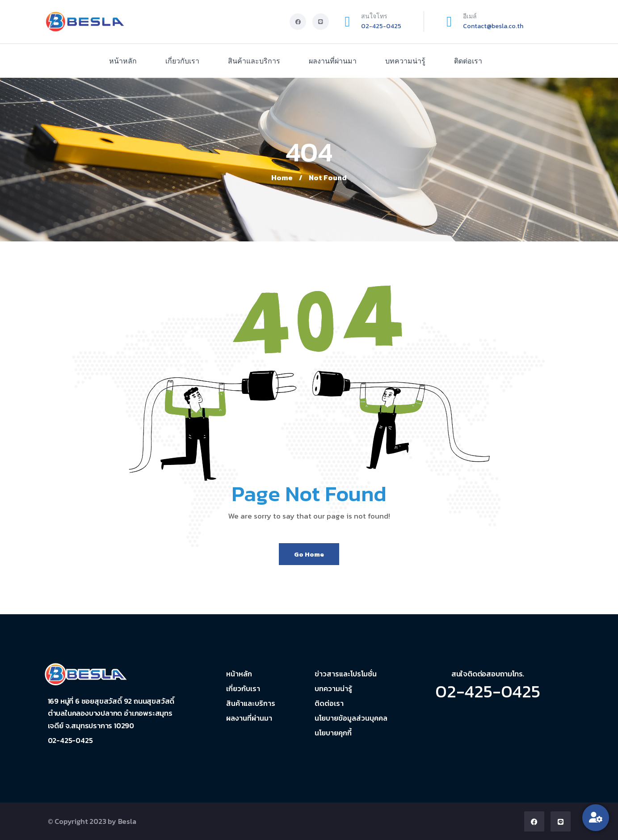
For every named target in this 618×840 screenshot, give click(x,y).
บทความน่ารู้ (405, 61)
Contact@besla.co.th (493, 26)
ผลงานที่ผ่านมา (333, 61)
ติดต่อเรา (468, 61)
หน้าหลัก (123, 61)
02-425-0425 (381, 26)
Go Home (309, 554)
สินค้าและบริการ (254, 61)
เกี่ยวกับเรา (182, 61)
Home (282, 177)
